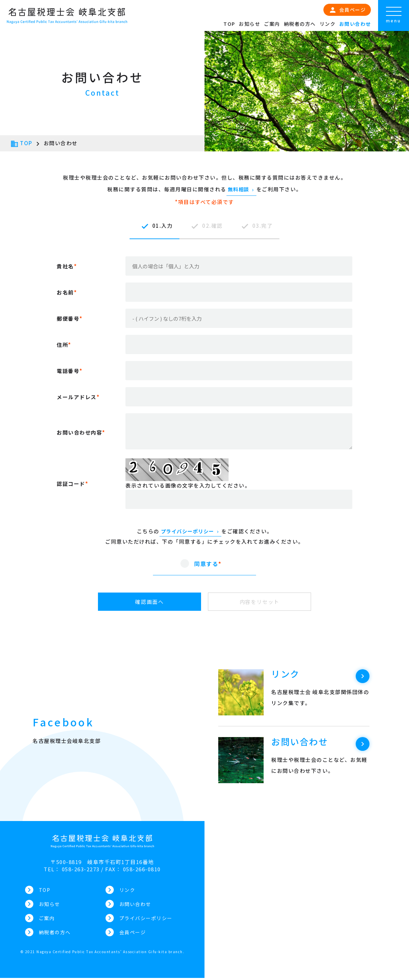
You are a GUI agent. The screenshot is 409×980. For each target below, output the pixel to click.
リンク (328, 24)
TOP (229, 24)
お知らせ (250, 24)
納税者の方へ (300, 24)
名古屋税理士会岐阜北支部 (67, 741)
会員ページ (347, 10)
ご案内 (272, 24)
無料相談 (242, 189)
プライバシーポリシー (191, 531)
